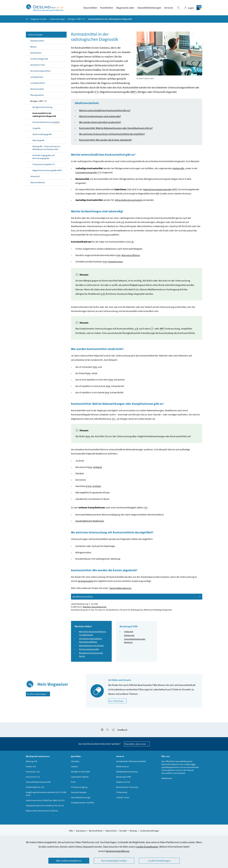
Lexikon (74, 767)
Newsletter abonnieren (137, 745)
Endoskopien (36, 54)
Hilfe (71, 831)
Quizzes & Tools (123, 783)
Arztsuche (129, 632)
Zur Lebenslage (118, 701)
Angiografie (178, 169)
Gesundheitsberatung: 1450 (38, 783)
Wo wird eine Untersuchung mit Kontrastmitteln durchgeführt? (112, 135)
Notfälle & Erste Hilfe (80, 772)
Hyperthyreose (115, 262)
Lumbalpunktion (38, 84)
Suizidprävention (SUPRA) (82, 803)
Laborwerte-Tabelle (80, 778)
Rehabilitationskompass (127, 772)
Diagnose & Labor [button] (125, 8)
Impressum (81, 831)
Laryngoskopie (37, 78)
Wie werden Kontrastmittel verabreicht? (100, 123)
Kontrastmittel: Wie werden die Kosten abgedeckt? (105, 141)
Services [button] (169, 8)
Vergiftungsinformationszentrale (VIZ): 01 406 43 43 (46, 794)
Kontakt (123, 831)
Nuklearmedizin (37, 90)
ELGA (73, 783)
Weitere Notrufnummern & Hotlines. (42, 811)
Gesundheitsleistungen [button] (149, 8)
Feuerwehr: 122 (33, 772)
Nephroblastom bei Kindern (91, 646)
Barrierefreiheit (96, 831)
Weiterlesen (167, 779)
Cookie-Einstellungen (147, 847)
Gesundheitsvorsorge (81, 798)
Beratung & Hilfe (124, 778)
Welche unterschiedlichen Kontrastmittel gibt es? (105, 111)
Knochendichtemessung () (46, 123)
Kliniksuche (129, 636)
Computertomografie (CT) (44, 165)
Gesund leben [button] (90, 8)
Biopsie (33, 48)
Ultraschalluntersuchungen (129, 201)
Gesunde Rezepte (79, 793)
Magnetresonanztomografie (157, 190)
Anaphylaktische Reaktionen (90, 522)
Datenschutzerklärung (117, 851)
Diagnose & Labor (39, 20)
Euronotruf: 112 (33, 778)
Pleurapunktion (37, 96)
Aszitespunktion (37, 42)
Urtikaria (98, 468)
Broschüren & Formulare (127, 788)
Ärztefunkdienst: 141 (35, 788)
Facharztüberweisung (120, 589)
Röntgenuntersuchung (42, 108)
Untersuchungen (57, 20)
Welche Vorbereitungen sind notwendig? (100, 117)
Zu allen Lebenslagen (38, 695)
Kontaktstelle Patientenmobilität (131, 762)
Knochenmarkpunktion (40, 72)
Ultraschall (35, 177)
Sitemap (133, 831)
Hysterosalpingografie (42, 135)
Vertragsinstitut (86, 582)
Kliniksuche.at (123, 767)
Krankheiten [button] (107, 8)
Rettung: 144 (32, 762)
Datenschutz (111, 831)
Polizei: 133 (31, 767)
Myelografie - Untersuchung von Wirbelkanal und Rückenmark (46, 149)
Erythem (97, 487)
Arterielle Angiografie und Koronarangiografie (44, 158)
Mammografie (39, 141)
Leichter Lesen (123, 798)
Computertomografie (86, 173)
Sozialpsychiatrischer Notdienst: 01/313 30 (45, 806)
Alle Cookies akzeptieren (69, 861)
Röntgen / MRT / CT (77, 20)
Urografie (37, 129)
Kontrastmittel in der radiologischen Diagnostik (44, 116)
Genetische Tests (38, 66)
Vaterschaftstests (38, 183)
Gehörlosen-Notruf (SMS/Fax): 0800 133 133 (45, 801)
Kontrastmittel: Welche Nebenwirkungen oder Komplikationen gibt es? (116, 129)
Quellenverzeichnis (137, 597)
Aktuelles (75, 762)
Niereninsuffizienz (131, 256)
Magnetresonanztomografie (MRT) (47, 171)
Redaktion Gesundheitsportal (95, 608)
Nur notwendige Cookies (114, 861)
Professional (122, 793)
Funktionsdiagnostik (39, 60)
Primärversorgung (79, 788)
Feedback (122, 731)
